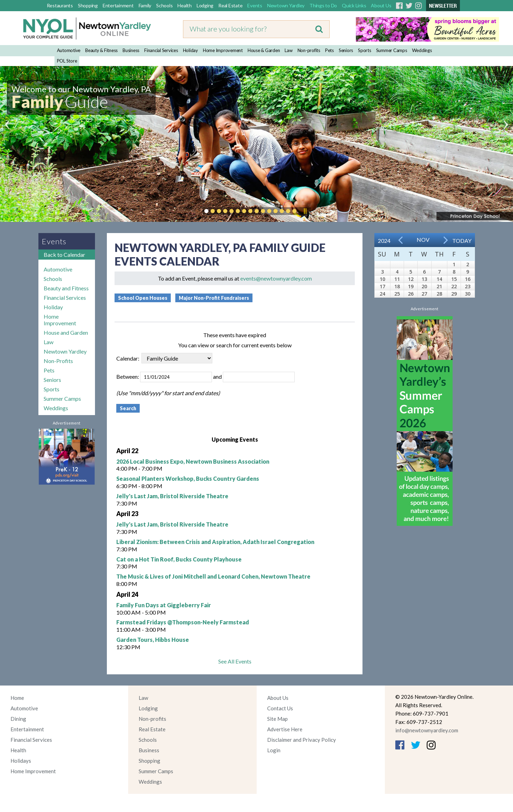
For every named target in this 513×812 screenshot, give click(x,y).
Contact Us (280, 708)
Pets (329, 50)
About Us (381, 5)
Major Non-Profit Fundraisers (214, 298)
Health (185, 5)
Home (17, 698)
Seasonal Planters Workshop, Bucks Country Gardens (188, 478)
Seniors (346, 50)
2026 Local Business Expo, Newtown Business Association (193, 461)
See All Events (235, 661)
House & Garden (264, 50)
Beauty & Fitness (101, 50)
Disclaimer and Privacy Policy (302, 740)
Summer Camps (392, 50)
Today (462, 241)
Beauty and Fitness (66, 288)
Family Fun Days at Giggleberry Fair (164, 605)
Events (255, 5)
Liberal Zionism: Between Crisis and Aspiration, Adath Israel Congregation (215, 542)
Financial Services (161, 50)
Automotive (69, 50)
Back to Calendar (64, 255)
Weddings (422, 50)
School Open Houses (143, 298)
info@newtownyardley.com (427, 730)
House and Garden (66, 332)
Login (274, 750)
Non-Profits (58, 361)
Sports (365, 50)
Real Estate (230, 5)
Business (131, 50)
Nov (423, 240)
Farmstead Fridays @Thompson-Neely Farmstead (183, 622)
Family (145, 5)
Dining (18, 719)
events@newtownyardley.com (276, 278)
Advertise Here (285, 729)
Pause (305, 211)
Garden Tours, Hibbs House (153, 640)
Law (288, 50)
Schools (164, 5)
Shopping (88, 5)
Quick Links (354, 5)
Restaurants (60, 5)
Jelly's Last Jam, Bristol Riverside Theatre (172, 496)
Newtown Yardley (286, 5)
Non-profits (309, 50)
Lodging (205, 5)
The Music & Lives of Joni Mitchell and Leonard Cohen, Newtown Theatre (213, 576)
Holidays (21, 761)
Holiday (190, 50)
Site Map (277, 719)
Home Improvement (223, 50)
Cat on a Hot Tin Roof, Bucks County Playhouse (179, 559)
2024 (384, 241)
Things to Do (323, 5)
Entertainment (118, 5)
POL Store (67, 61)
